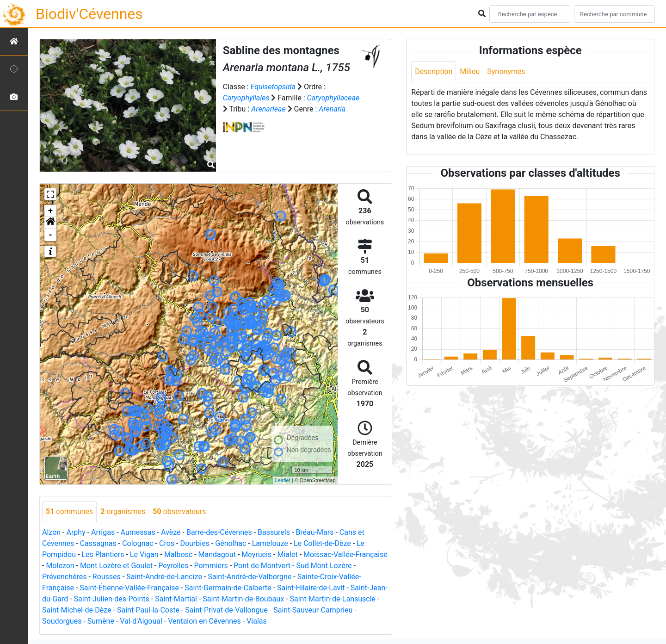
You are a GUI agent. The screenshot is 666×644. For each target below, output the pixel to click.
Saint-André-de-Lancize (164, 577)
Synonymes (506, 71)
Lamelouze (270, 543)
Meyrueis (256, 554)
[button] (50, 223)
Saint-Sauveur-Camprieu (313, 610)
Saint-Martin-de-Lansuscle (333, 599)
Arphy (76, 532)
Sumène (101, 621)
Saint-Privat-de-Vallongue (226, 610)
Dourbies (194, 543)
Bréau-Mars (314, 532)
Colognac (138, 543)
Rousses (107, 577)
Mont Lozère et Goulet (116, 566)
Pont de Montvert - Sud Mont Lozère (293, 566)
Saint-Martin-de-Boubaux (243, 599)
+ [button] (51, 211)
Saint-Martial (176, 599)
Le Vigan (144, 554)
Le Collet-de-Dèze (322, 543)
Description (434, 71)
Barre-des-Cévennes (219, 532)
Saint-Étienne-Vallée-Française (129, 588)
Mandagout (217, 554)
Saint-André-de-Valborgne (250, 577)
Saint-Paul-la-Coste (148, 610)
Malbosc (178, 554)
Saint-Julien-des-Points (112, 599)
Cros (167, 543)
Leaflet (283, 480)
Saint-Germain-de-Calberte (228, 588)
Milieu (470, 71)
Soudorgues (62, 621)
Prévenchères (64, 577)
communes (69, 511)
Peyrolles (173, 566)
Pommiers (211, 566)
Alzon (51, 532)
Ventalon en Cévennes (204, 621)
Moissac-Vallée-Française (345, 554)
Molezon (60, 566)
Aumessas (138, 532)
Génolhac (231, 543)
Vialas (257, 621)
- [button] (51, 235)
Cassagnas (98, 543)
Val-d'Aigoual (141, 621)
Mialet (287, 554)
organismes (123, 511)
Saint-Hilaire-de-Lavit (311, 588)
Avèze (171, 532)
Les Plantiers (103, 554)
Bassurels (274, 532)
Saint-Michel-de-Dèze (77, 610)
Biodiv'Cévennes (89, 14)
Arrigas (103, 532)
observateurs (179, 511)
